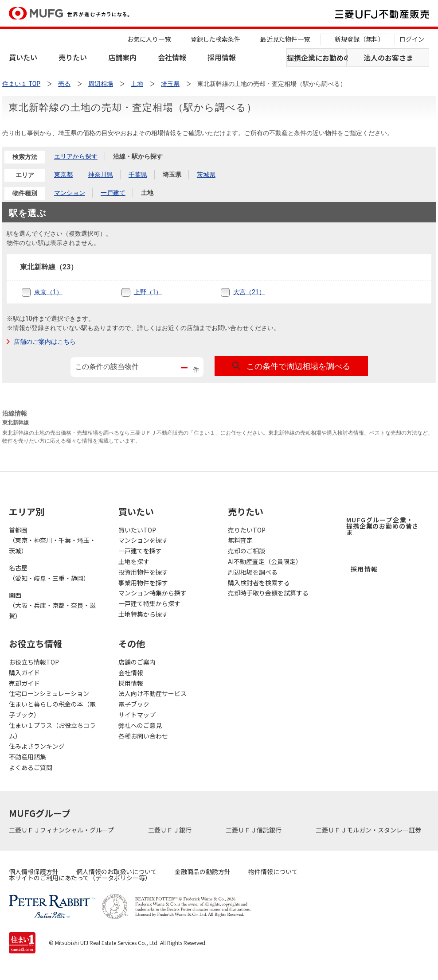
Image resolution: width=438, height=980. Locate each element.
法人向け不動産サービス (153, 693)
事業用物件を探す (143, 583)
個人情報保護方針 (34, 871)
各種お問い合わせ (143, 736)
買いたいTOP (137, 530)
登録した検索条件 (215, 39)
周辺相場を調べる (253, 572)
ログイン (412, 39)
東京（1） (48, 292)
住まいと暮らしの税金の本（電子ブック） (52, 709)
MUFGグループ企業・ (382, 526)
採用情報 (222, 57)
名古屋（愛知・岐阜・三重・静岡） (49, 573)
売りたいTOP (247, 530)
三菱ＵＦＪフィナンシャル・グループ (62, 830)
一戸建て (113, 193)
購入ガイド (24, 673)
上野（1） (148, 292)
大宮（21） (249, 292)
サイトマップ (137, 715)
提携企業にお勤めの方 (317, 58)
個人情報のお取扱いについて (117, 871)
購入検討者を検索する (259, 583)
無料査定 (240, 540)
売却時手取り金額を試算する (268, 593)
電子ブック (134, 704)
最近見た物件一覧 (285, 39)
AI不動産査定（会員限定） (265, 561)
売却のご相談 (246, 551)
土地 (147, 193)
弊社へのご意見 (140, 725)
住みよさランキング (37, 746)
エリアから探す (76, 156)
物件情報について (273, 871)
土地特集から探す (143, 614)
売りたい (73, 57)
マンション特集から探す (153, 593)
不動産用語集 (27, 757)
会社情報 (172, 57)
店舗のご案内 (137, 662)
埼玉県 (172, 175)
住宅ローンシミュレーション (49, 693)
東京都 (63, 175)
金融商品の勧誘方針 (203, 871)
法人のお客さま (388, 58)
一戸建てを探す (140, 551)
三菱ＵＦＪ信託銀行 (254, 830)
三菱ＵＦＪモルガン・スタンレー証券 (369, 830)
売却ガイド (24, 683)
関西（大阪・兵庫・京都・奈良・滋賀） (52, 606)
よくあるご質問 (31, 767)
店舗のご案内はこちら (45, 342)
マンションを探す (143, 540)
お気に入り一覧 (149, 39)
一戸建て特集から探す (149, 603)
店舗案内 (122, 57)
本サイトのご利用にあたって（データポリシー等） (80, 878)
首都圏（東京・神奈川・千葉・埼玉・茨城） (52, 541)
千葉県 (138, 175)
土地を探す (134, 561)
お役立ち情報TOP (34, 662)
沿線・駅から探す (138, 156)
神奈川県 (101, 175)
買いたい (23, 57)
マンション (70, 193)
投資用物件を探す (143, 572)
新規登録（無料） (360, 39)
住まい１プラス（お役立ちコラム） (52, 731)
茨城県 (206, 175)
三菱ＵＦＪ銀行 (170, 830)
